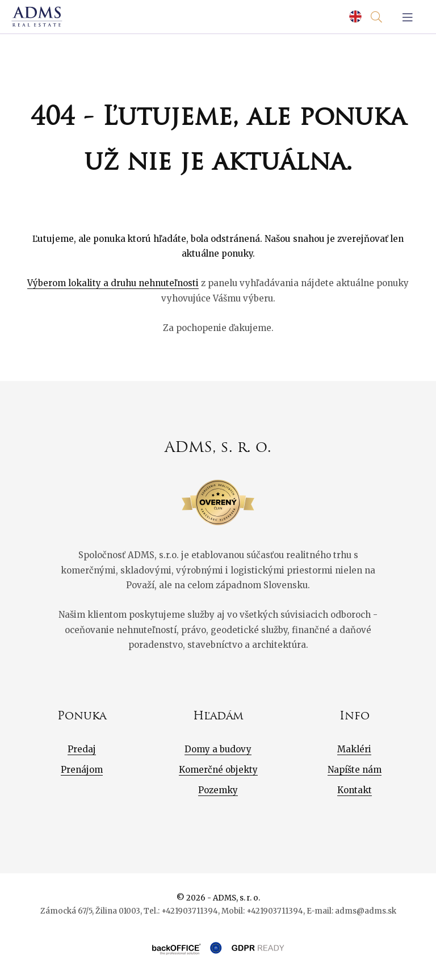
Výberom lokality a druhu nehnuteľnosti (113, 283)
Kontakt (355, 790)
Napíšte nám (355, 770)
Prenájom (82, 770)
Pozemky (218, 790)
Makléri (354, 749)
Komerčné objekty (218, 770)
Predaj (82, 749)
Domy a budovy (218, 749)
